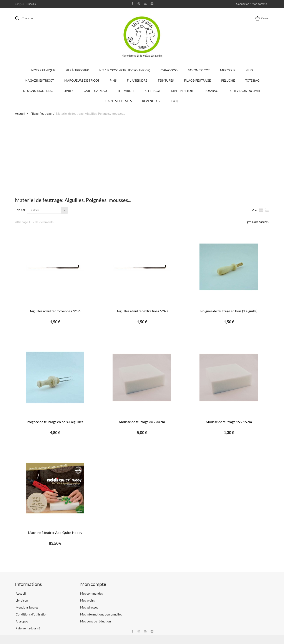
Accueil (20, 113)
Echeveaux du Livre (245, 91)
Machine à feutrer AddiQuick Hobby (55, 532)
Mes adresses (89, 607)
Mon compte (93, 584)
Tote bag (252, 80)
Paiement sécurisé (28, 628)
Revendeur (151, 101)
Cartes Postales (119, 101)
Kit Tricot (153, 91)
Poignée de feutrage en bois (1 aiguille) (229, 311)
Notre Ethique (43, 70)
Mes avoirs (87, 600)
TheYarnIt (126, 91)
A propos (22, 621)
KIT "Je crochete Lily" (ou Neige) (125, 70)
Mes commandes (91, 593)
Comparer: (260, 222)
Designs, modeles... (38, 91)
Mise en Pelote (183, 91)
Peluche (228, 80)
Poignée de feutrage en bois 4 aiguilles (55, 422)
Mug (249, 70)
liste (267, 210)
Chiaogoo (169, 70)
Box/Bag (211, 91)
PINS (113, 80)
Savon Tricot (199, 70)
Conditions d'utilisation (31, 614)
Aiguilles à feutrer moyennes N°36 (55, 311)
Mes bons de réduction (95, 621)
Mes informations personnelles (101, 614)
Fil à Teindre (137, 80)
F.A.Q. (175, 101)
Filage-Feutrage (197, 80)
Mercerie (228, 70)
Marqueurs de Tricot (82, 80)
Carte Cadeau (95, 91)
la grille (261, 210)
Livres (68, 91)
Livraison (22, 600)
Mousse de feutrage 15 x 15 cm (229, 422)
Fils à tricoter (77, 70)
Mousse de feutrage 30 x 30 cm (142, 422)
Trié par (20, 210)
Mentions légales (27, 607)
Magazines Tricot (39, 80)
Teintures (166, 80)
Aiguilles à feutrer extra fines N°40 (142, 311)
